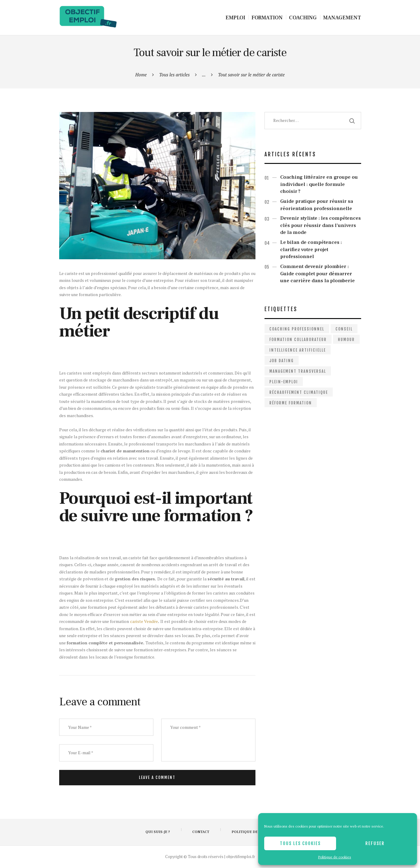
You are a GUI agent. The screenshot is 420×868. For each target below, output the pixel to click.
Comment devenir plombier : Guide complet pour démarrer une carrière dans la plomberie (317, 274)
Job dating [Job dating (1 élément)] (282, 361)
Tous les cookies (300, 843)
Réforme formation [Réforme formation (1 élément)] (291, 403)
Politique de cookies (335, 857)
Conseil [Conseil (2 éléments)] (344, 329)
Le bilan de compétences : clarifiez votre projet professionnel (311, 249)
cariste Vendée (144, 621)
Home (141, 75)
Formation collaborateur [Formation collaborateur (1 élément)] (298, 340)
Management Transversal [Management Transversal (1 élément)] (298, 371)
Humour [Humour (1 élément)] (346, 340)
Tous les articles (174, 75)
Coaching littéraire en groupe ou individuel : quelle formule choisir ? (319, 184)
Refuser (375, 843)
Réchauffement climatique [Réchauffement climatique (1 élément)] (299, 392)
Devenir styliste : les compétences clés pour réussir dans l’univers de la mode (321, 225)
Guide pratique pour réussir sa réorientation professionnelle (317, 205)
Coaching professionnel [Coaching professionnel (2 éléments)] (297, 329)
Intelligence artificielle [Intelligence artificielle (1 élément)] (298, 350)
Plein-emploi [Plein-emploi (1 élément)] (284, 382)
